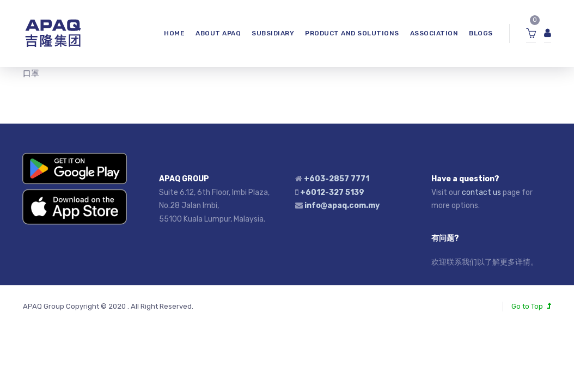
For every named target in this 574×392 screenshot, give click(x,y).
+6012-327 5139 (332, 192)
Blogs (481, 33)
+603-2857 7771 (337, 179)
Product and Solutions (352, 33)
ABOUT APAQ (218, 33)
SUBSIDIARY (273, 33)
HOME (174, 33)
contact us (481, 192)
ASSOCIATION (434, 33)
